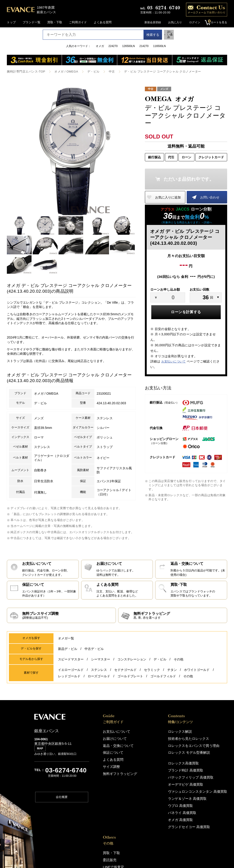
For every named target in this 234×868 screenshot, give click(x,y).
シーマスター (101, 665)
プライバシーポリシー (208, 796)
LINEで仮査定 (203, 745)
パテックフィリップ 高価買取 (157, 775)
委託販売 (199, 738)
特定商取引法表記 (205, 809)
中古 (106, 71)
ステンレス (99, 673)
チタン (172, 673)
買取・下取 (55, 22)
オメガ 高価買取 (148, 815)
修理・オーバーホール (208, 752)
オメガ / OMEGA (62, 71)
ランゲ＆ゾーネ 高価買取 (154, 795)
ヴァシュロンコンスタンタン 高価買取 (163, 788)
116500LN (159, 46)
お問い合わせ (210, 197)
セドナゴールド (125, 673)
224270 (113, 46)
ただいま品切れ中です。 (189, 179)
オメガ (100, 46)
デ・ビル (88, 71)
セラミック (152, 673)
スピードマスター (71, 665)
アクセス (199, 768)
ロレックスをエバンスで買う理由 (160, 745)
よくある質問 (103, 22)
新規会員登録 (150, 22)
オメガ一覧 (66, 645)
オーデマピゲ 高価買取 (153, 782)
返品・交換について (116, 745)
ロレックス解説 (148, 732)
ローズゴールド (99, 678)
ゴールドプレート (130, 678)
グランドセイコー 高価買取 (156, 821)
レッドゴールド (69, 678)
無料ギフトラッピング (118, 771)
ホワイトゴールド (197, 673)
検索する (148, 35)
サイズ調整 (110, 765)
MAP (41, 751)
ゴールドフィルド (163, 678)
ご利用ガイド (78, 22)
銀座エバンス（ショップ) (210, 762)
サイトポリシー (204, 802)
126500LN (129, 46)
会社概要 (62, 800)
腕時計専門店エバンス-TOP (25, 71)
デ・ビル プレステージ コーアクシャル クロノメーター (153, 71)
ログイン (192, 22)
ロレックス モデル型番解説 (156, 752)
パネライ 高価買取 (150, 808)
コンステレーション (132, 665)
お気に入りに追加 (168, 197)
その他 (178, 665)
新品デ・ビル (68, 655)
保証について (112, 752)
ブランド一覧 (32, 22)
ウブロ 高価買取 (148, 802)
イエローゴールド (71, 673)
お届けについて (113, 738)
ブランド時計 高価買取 (153, 768)
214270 (144, 46)
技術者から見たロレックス (155, 738)
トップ (11, 22)
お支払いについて (174, 361)
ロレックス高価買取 (151, 762)
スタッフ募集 (202, 785)
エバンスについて (205, 779)
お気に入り (173, 22)
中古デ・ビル (94, 655)
